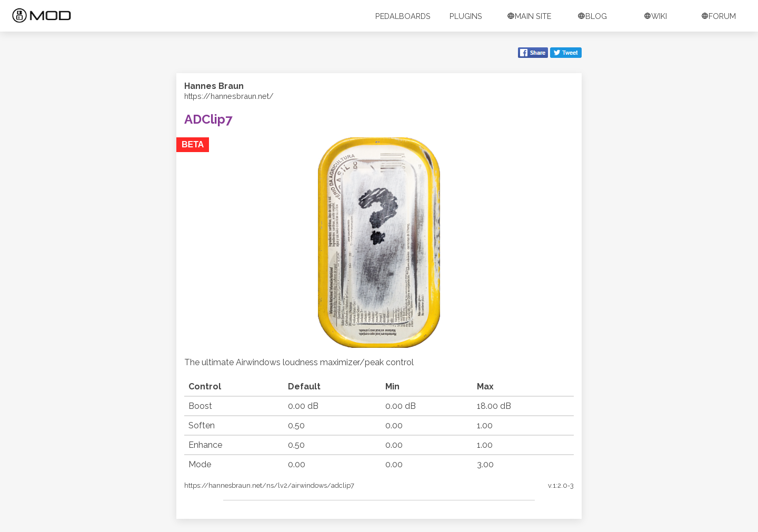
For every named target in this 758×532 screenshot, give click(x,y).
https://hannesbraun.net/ (229, 96)
